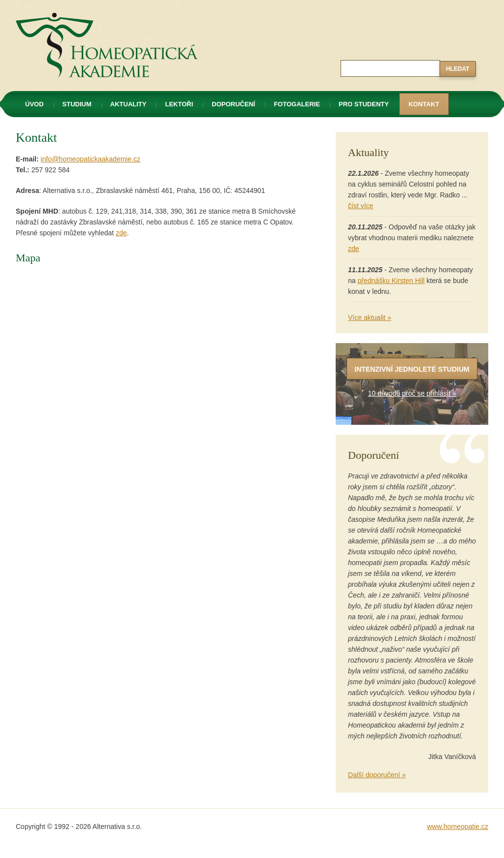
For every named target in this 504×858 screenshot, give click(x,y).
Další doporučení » (377, 775)
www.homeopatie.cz (457, 826)
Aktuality (128, 104)
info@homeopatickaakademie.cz (91, 159)
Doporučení (233, 104)
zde (121, 233)
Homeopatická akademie (54, 5)
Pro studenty (364, 104)
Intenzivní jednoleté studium (412, 369)
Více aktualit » (370, 318)
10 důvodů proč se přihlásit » (412, 393)
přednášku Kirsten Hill (391, 281)
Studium (77, 104)
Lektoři (179, 104)
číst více (361, 206)
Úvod (34, 104)
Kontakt (424, 104)
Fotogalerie (297, 104)
